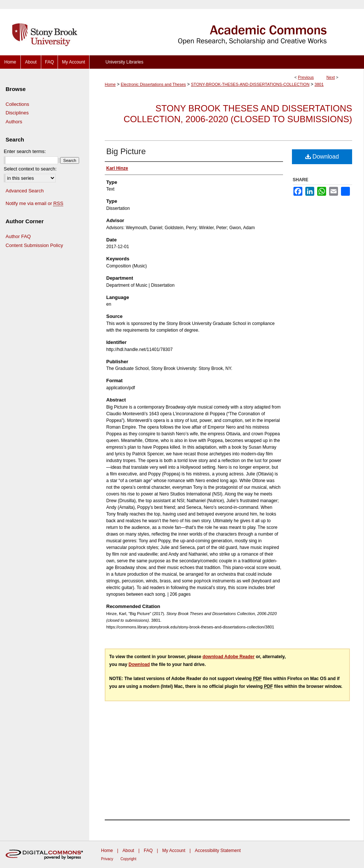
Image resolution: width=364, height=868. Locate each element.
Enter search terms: (25, 151)
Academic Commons (227, 28)
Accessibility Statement (218, 851)
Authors (14, 122)
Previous (306, 77)
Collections (17, 104)
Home (110, 84)
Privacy (107, 859)
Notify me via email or (34, 204)
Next (331, 77)
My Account (174, 851)
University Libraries (124, 62)
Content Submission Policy (34, 245)
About (128, 851)
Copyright (128, 859)
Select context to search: (30, 169)
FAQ (148, 851)
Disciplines (17, 113)
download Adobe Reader (228, 657)
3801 (319, 84)
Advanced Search (25, 191)
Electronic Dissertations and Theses (153, 84)
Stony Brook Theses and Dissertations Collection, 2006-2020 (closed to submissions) (238, 114)
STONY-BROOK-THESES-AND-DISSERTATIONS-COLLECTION (250, 84)
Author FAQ (18, 236)
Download (322, 157)
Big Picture (126, 151)
